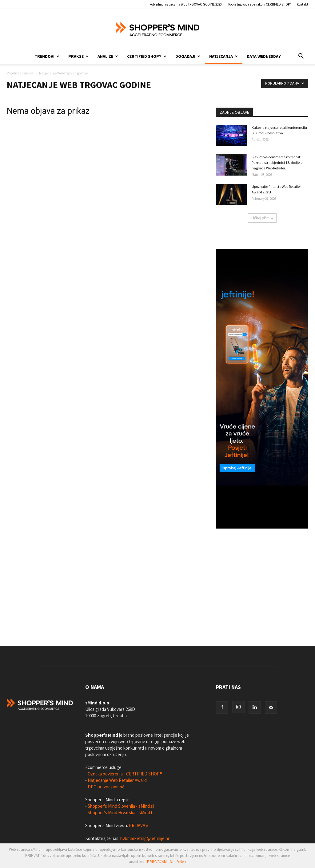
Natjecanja (223, 56)
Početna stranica (20, 73)
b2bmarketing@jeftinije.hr (145, 838)
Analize (108, 56)
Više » (182, 862)
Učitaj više (262, 218)
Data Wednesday (264, 56)
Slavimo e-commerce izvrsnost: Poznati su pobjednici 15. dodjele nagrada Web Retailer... (277, 163)
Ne (172, 862)
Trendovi (47, 56)
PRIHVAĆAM (157, 862)
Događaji (188, 56)
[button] (301, 56)
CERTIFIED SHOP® (147, 56)
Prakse (78, 56)
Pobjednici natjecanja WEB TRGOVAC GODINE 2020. (186, 4)
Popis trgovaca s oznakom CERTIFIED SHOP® (260, 4)
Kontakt (303, 4)
